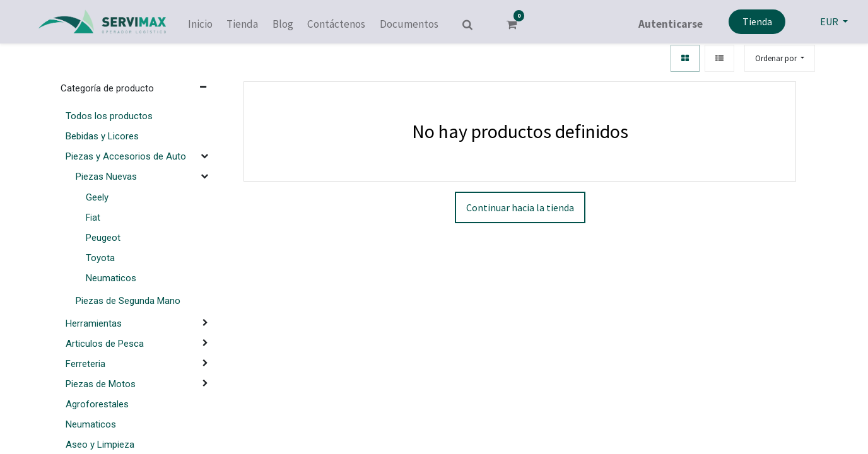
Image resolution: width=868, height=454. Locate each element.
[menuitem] (200, 25)
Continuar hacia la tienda (520, 207)
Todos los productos (109, 116)
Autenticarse (671, 24)
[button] (780, 58)
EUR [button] (830, 21)
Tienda (757, 21)
